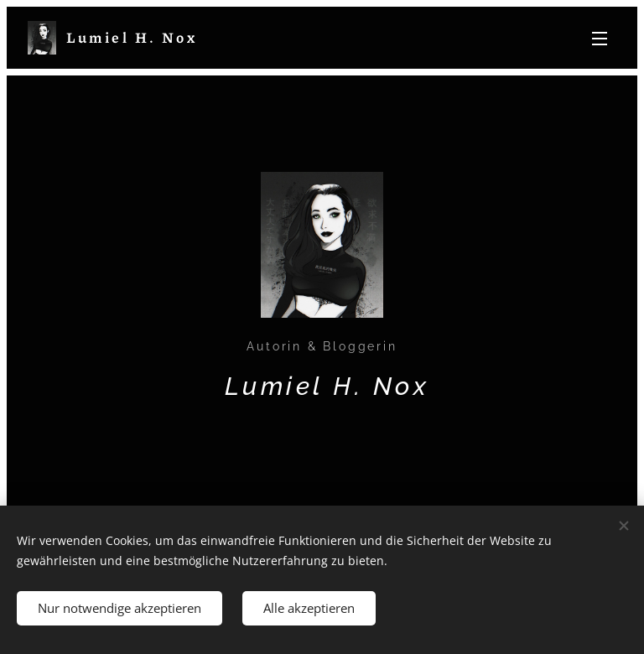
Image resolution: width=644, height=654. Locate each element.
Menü (600, 39)
